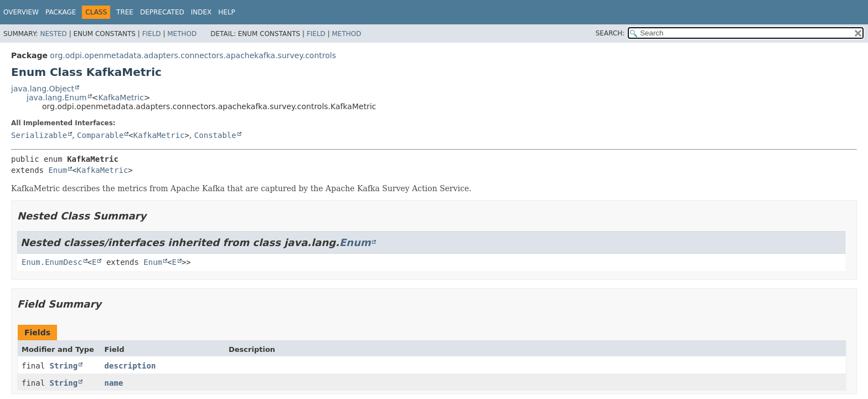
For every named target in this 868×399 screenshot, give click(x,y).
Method (182, 34)
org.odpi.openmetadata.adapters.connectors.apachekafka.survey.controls (193, 55)
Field (152, 34)
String (64, 366)
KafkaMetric (121, 98)
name (114, 383)
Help (227, 12)
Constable (215, 135)
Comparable (100, 135)
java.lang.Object (43, 89)
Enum (58, 170)
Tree (125, 12)
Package (61, 12)
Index (201, 12)
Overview (21, 12)
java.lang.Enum (57, 98)
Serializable (39, 135)
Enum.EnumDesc (52, 262)
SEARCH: (610, 33)
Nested (53, 34)
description (130, 366)
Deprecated (162, 12)
